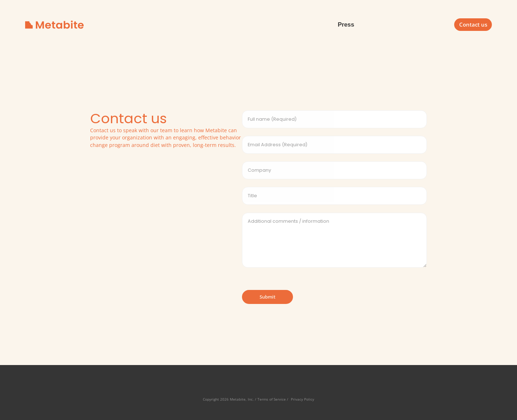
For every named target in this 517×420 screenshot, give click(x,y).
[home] (54, 25)
